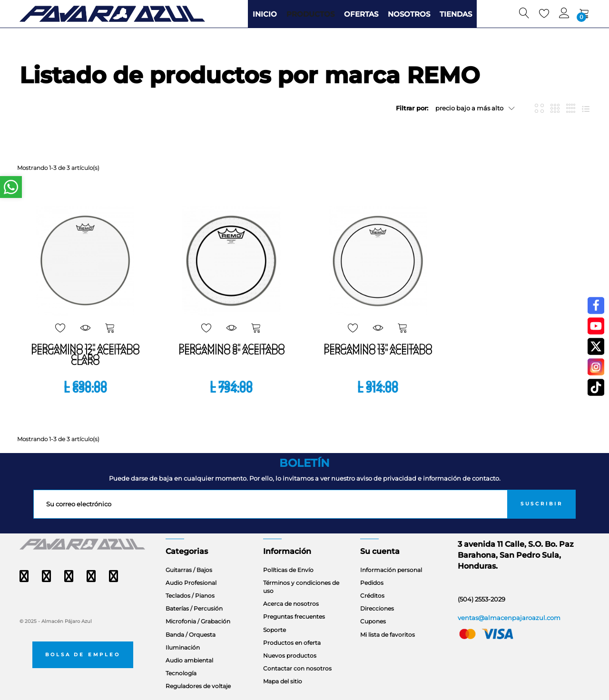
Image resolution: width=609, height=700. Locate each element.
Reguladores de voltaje (198, 686)
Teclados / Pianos (190, 596)
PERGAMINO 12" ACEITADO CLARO (85, 357)
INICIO (265, 14)
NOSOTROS (409, 14)
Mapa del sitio (283, 681)
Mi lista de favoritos (388, 635)
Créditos (372, 596)
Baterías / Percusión (194, 608)
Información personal (391, 570)
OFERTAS (361, 14)
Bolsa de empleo (83, 655)
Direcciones (377, 608)
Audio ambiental (189, 660)
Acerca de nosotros (291, 604)
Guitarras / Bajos (189, 570)
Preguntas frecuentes (294, 616)
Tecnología (181, 673)
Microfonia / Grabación (198, 621)
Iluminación (183, 647)
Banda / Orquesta (191, 635)
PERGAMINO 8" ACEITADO (231, 352)
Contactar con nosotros (297, 668)
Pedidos (372, 583)
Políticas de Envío (288, 570)
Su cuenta (380, 551)
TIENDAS (456, 14)
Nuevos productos (290, 656)
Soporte (275, 630)
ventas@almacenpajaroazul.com (509, 618)
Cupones (373, 621)
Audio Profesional (191, 583)
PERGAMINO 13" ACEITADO (378, 352)
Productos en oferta (292, 643)
